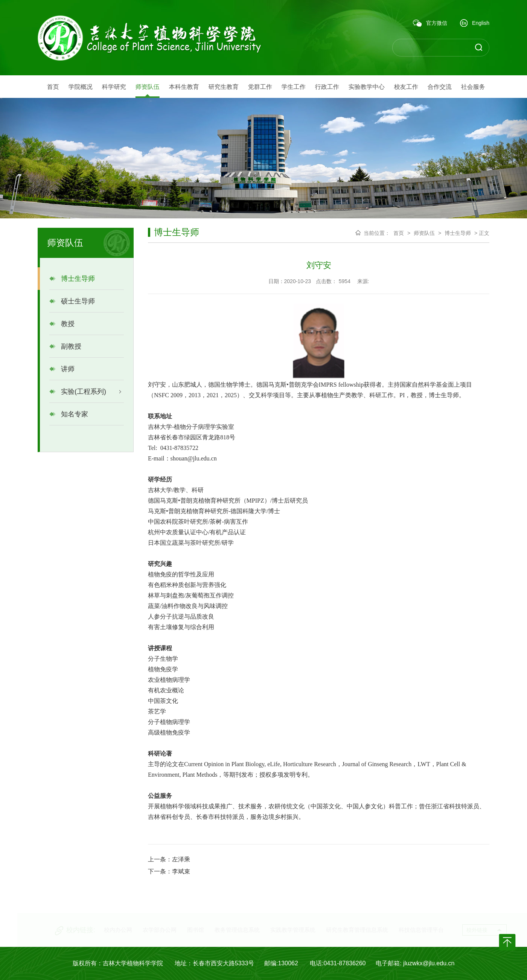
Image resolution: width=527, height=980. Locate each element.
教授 (62, 324)
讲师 (62, 369)
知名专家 (69, 414)
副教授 (65, 346)
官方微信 (430, 23)
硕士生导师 (72, 301)
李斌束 (181, 871)
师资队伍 (424, 233)
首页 (399, 233)
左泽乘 (181, 859)
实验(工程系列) (78, 392)
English (475, 24)
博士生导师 (72, 279)
